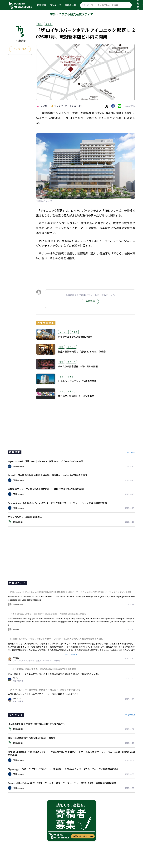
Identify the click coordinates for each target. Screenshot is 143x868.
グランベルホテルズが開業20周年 (75, 337)
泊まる (49, 24)
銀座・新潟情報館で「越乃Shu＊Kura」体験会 (82, 351)
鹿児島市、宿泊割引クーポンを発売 (76, 396)
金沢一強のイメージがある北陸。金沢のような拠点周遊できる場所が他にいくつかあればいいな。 (54, 674)
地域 (39, 24)
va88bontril (36, 600)
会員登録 (90, 301)
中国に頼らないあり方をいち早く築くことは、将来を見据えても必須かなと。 (44, 694)
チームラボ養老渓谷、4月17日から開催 (78, 366)
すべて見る (130, 452)
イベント (63, 332)
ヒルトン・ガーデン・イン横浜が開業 (77, 381)
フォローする (20, 49)
